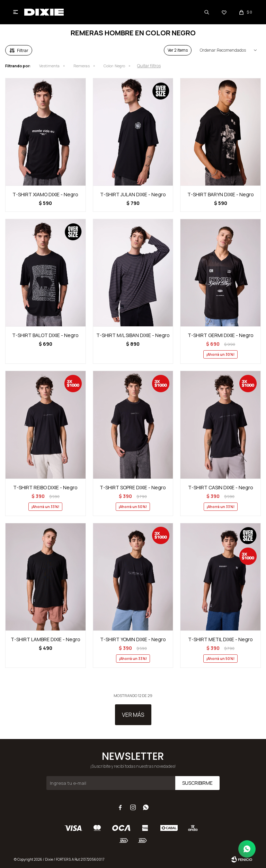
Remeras (82, 66)
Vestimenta (49, 66)
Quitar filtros (149, 66)
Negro (114, 66)
